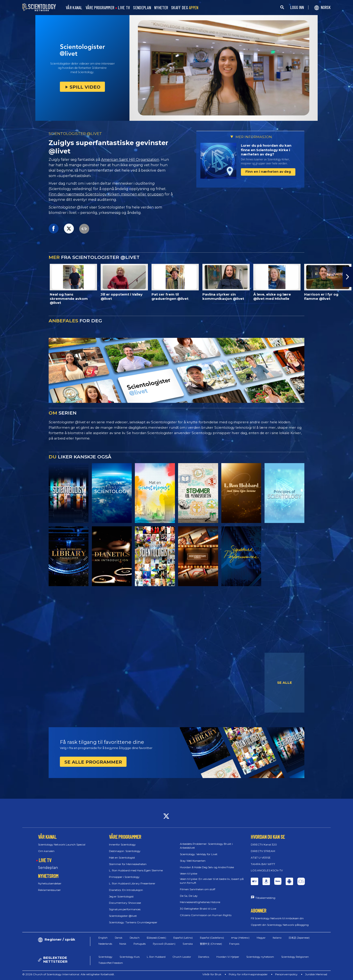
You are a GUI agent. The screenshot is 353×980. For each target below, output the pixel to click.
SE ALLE (285, 683)
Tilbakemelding (265, 898)
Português (140, 944)
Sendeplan (48, 868)
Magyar (261, 938)
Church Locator (182, 957)
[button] (348, 277)
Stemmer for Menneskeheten (128, 864)
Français (234, 944)
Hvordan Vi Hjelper (228, 957)
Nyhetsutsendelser (50, 883)
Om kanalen (46, 851)
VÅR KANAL (74, 8)
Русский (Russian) (164, 944)
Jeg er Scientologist (121, 896)
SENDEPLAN (142, 8)
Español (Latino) (183, 938)
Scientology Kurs (130, 957)
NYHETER (161, 8)
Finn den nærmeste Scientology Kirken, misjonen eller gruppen (106, 194)
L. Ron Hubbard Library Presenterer (132, 883)
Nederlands (105, 944)
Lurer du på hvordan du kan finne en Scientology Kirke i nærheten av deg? (266, 150)
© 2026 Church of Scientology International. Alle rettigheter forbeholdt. (69, 974)
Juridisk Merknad (316, 974)
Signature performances (125, 909)
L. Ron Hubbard (156, 957)
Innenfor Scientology (122, 844)
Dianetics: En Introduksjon (126, 890)
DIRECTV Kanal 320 (264, 844)
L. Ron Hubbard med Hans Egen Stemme (136, 870)
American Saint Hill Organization (130, 160)
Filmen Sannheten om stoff (198, 889)
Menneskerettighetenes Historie (200, 902)
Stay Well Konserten (193, 861)
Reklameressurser (49, 890)
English (103, 938)
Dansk (119, 938)
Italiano (277, 938)
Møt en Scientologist (122, 858)
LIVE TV (124, 8)
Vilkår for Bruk (212, 974)
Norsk (123, 944)
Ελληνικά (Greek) (156, 938)
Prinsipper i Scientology (124, 877)
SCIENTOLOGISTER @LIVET (75, 134)
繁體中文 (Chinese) (211, 944)
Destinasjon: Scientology (125, 851)
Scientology (105, 957)
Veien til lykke (189, 873)
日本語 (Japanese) (299, 938)
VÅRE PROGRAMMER (100, 8)
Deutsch (135, 938)
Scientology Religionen (295, 957)
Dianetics (204, 957)
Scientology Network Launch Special (62, 844)
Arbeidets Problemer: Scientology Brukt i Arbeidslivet (206, 846)
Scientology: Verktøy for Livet (199, 854)
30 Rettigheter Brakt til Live (198, 909)
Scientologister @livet (123, 916)
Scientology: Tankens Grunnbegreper (133, 922)
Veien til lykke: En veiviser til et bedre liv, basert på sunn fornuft (212, 881)
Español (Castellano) (212, 938)
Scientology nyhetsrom (260, 957)
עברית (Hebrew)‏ (240, 938)
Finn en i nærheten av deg (268, 172)
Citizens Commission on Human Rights (206, 915)
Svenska (188, 944)
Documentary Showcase (125, 903)
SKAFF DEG (185, 8)
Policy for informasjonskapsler (248, 974)
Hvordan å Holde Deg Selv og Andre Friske (207, 867)
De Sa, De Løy (189, 896)
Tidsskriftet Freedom (111, 963)
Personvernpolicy (286, 974)
